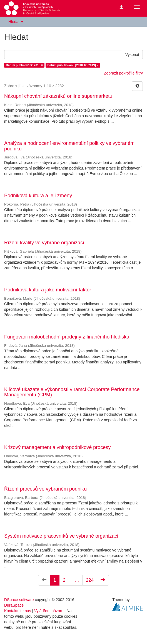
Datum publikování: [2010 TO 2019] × (73, 65)
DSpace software (19, 600)
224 (90, 580)
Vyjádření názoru (49, 611)
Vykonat (132, 55)
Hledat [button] (16, 22)
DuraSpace (14, 605)
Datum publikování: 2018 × (24, 65)
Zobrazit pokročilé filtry (123, 73)
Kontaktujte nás (18, 611)
